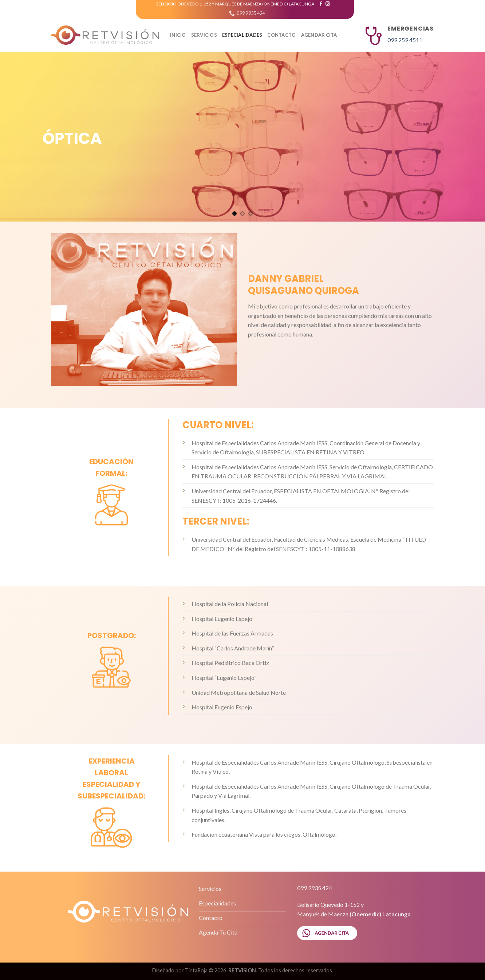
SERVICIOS (204, 35)
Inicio (178, 35)
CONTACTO (281, 35)
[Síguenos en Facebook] (321, 4)
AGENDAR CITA (319, 35)
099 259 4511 (405, 40)
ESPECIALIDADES (242, 35)
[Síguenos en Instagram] (328, 4)
